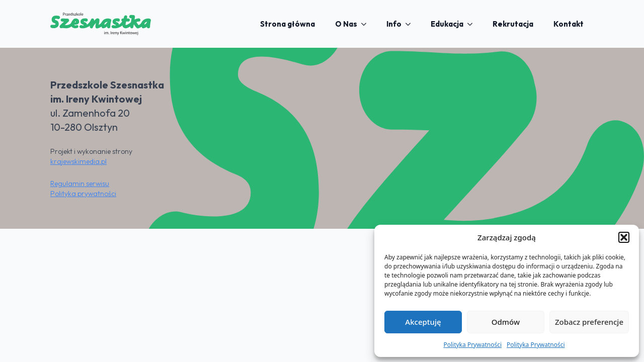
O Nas (346, 24)
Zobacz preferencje (589, 322)
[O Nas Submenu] (367, 24)
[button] (624, 237)
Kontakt (569, 24)
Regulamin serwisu (80, 184)
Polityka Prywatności (472, 345)
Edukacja (447, 24)
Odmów (506, 322)
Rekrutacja (513, 24)
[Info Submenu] (411, 24)
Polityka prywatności (83, 194)
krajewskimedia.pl (78, 161)
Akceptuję (423, 322)
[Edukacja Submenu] (473, 24)
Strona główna (288, 24)
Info (394, 24)
